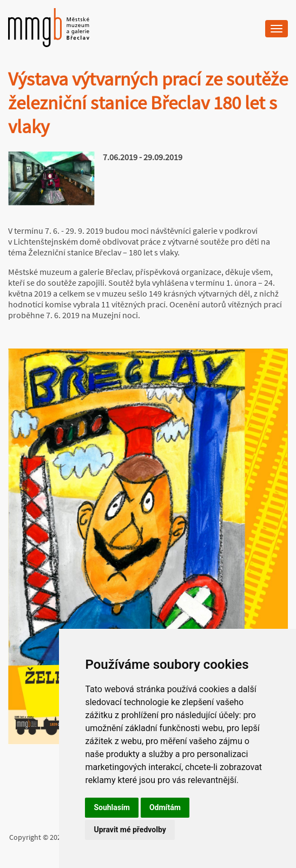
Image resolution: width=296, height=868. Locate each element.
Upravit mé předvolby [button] (130, 830)
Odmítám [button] (165, 807)
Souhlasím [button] (112, 807)
